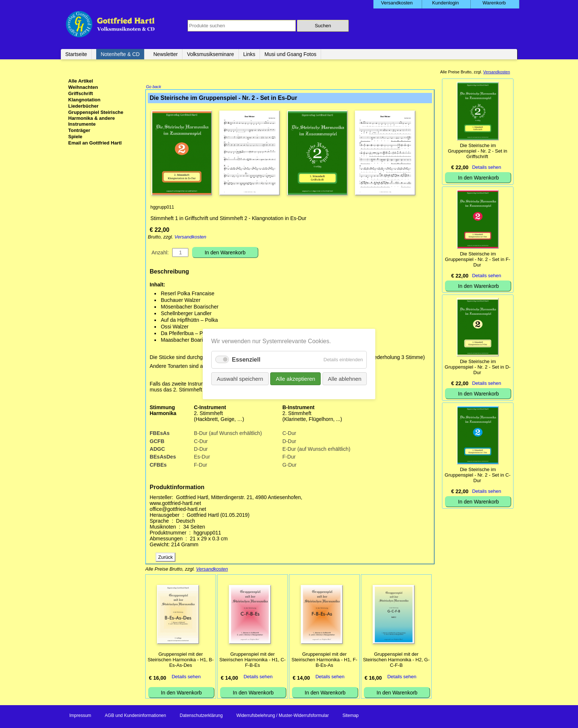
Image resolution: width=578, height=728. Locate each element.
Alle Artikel (81, 81)
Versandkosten (190, 238)
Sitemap (351, 716)
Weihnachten (83, 87)
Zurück (166, 558)
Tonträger (79, 130)
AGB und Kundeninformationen (135, 716)
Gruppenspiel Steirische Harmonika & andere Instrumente (96, 118)
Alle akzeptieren (295, 378)
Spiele (75, 137)
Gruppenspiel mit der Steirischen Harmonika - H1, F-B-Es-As (324, 660)
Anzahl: (160, 253)
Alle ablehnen (341, 378)
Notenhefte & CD (120, 54)
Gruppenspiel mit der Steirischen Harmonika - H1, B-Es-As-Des (180, 660)
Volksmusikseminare (210, 54)
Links (249, 54)
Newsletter (166, 54)
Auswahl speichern (243, 378)
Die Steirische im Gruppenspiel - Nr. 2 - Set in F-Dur (478, 259)
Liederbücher (83, 106)
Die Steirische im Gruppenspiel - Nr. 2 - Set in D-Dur (477, 367)
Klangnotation (84, 100)
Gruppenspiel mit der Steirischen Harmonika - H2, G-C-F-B (396, 660)
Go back (154, 87)
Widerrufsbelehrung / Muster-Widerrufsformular (283, 716)
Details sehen (186, 677)
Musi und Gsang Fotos (290, 54)
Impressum (80, 716)
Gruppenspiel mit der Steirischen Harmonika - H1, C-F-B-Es (253, 660)
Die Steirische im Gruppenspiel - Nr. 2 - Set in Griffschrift (478, 151)
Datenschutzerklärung (201, 716)
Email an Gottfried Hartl (95, 143)
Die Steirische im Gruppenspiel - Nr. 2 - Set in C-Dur (477, 475)
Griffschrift (81, 93)
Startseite (76, 54)
